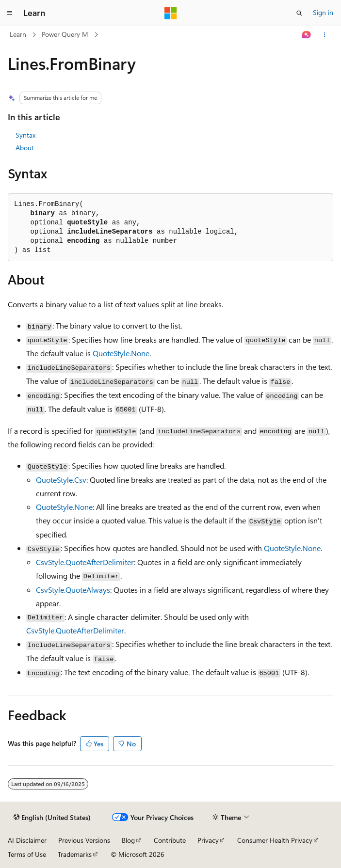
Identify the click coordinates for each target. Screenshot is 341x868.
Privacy (208, 840)
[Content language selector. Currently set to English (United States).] (52, 818)
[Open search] (299, 13)
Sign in (323, 12)
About (25, 148)
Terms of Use (27, 854)
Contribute (170, 840)
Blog (128, 840)
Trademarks (75, 854)
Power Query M (65, 34)
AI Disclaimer (27, 840)
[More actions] (325, 35)
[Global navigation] (10, 13)
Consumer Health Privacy (275, 840)
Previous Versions (84, 840)
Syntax (25, 135)
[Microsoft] (171, 13)
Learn (18, 34)
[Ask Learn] (307, 35)
